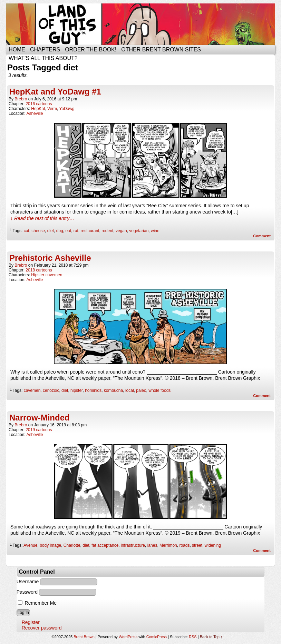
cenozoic (51, 390)
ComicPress (157, 637)
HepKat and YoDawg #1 (55, 92)
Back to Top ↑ (211, 637)
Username (28, 582)
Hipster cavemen (47, 275)
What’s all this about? (43, 58)
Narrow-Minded (40, 418)
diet (51, 231)
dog (60, 231)
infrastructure (133, 545)
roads (184, 545)
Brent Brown (84, 637)
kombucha (113, 390)
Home (17, 49)
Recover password (42, 628)
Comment (262, 236)
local (130, 390)
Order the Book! (91, 49)
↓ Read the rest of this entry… (42, 218)
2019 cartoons (39, 430)
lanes (152, 545)
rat (76, 231)
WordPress (128, 637)
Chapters (45, 49)
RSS (193, 637)
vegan (121, 231)
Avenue (30, 545)
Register (31, 622)
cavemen (32, 390)
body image (50, 545)
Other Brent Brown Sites (161, 49)
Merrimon (168, 545)
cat (27, 231)
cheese (38, 231)
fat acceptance (105, 545)
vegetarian (139, 231)
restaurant (90, 231)
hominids (93, 390)
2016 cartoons (39, 104)
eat (68, 231)
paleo (141, 390)
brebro (21, 99)
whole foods (159, 390)
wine (155, 231)
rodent (107, 231)
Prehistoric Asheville (50, 258)
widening (213, 545)
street (197, 545)
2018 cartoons (39, 270)
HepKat (38, 109)
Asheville (35, 113)
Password (27, 592)
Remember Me (37, 603)
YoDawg (67, 109)
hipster (76, 390)
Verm (52, 109)
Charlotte (72, 545)
